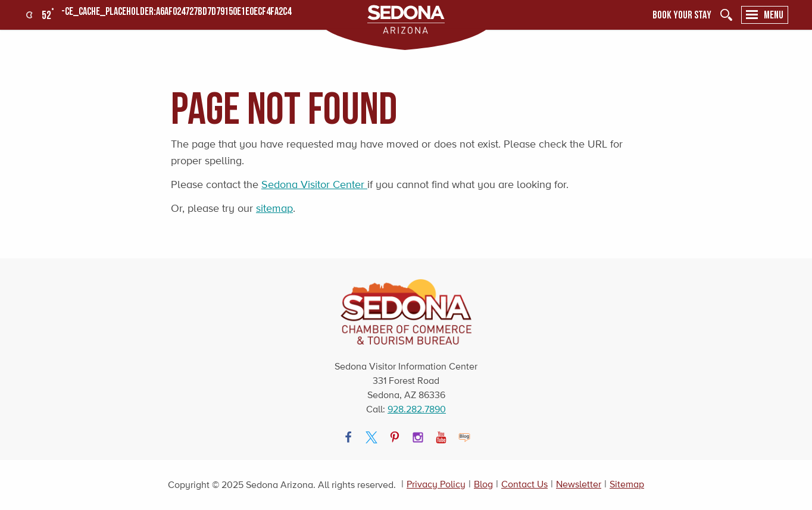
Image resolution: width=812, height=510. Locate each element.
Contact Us (524, 484)
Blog (483, 484)
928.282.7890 (417, 409)
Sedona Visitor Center (314, 184)
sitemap (274, 208)
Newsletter (579, 484)
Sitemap (627, 484)
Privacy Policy (436, 484)
